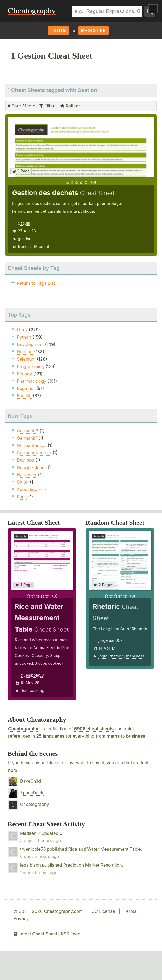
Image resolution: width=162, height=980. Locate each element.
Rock (22, 497)
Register (94, 30)
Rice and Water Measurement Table (104, 849)
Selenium (26, 359)
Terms (130, 911)
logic (103, 656)
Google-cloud (31, 467)
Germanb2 (28, 431)
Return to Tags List (36, 283)
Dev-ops (25, 460)
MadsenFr (30, 833)
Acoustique (28, 489)
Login (58, 30)
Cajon (23, 482)
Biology (24, 374)
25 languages (50, 736)
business (136, 736)
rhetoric (117, 656)
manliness (135, 656)
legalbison (30, 865)
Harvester (27, 475)
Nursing (25, 352)
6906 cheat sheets (94, 729)
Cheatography (23, 729)
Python (24, 337)
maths (113, 736)
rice (24, 691)
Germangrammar (34, 453)
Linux (22, 330)
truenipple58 (32, 675)
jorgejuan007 (110, 640)
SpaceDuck (32, 793)
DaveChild (30, 781)
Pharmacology (32, 381)
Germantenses (32, 445)
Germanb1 (27, 438)
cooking (37, 691)
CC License (103, 911)
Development (30, 344)
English (24, 396)
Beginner (26, 388)
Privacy (21, 918)
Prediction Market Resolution (93, 865)
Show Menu (153, 9)
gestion (25, 239)
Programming (31, 367)
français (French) (34, 247)
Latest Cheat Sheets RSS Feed (47, 934)
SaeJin (24, 223)
